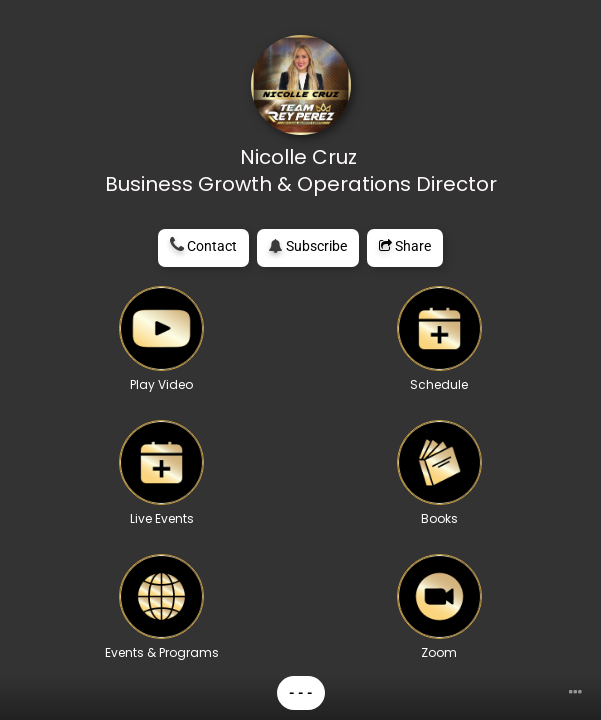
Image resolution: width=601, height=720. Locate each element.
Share (405, 246)
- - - (301, 693)
